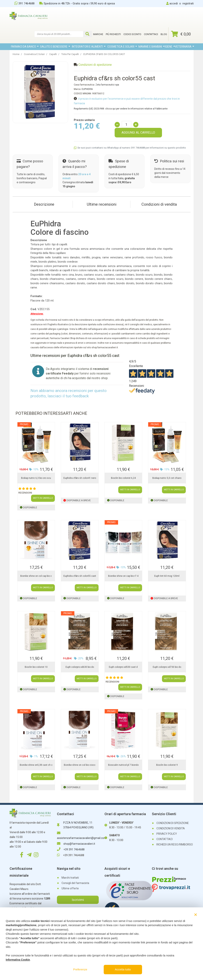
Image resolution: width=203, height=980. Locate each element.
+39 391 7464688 (71, 849)
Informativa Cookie (18, 960)
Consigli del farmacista (75, 883)
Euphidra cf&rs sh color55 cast (80, 576)
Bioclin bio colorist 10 (36, 667)
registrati (188, 3)
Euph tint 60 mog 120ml (167, 576)
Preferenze (80, 969)
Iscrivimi (78, 900)
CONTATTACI (164, 839)
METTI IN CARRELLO (43, 498)
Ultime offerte (70, 888)
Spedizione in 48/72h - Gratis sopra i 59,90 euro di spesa (77, 3)
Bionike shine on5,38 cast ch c (36, 765)
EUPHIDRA (87, 89)
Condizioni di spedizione (95, 65)
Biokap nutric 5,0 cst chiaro (167, 478)
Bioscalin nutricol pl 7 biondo (123, 765)
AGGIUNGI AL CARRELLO (138, 133)
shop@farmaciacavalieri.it (76, 844)
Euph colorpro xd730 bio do (167, 667)
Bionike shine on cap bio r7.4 (123, 576)
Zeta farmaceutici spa (107, 85)
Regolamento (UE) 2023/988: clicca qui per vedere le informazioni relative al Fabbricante (121, 109)
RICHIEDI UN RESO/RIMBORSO (175, 844)
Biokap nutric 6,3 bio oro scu (36, 478)
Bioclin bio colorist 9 (167, 765)
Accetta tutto (123, 969)
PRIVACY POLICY (167, 834)
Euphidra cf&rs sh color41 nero (80, 478)
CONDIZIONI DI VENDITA (171, 828)
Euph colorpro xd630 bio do (80, 667)
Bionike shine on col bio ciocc (80, 765)
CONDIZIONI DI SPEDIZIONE (173, 823)
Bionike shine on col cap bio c (36, 576)
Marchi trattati (70, 878)
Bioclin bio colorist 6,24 (123, 478)
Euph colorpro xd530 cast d (123, 667)
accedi (174, 3)
